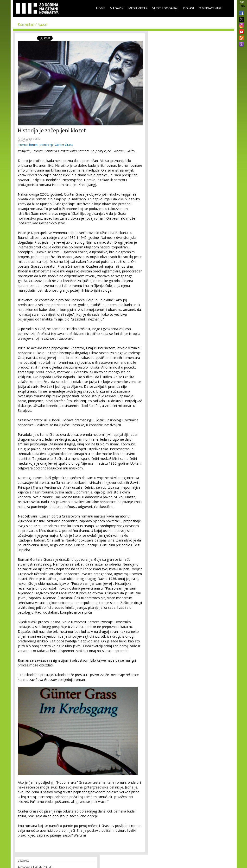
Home (101, 8)
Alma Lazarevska (29, 139)
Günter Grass (64, 145)
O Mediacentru (211, 8)
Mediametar (138, 8)
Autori (42, 24)
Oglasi (188, 8)
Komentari (26, 24)
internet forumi (28, 145)
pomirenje (47, 145)
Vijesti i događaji (165, 8)
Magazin (117, 8)
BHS (242, 2)
